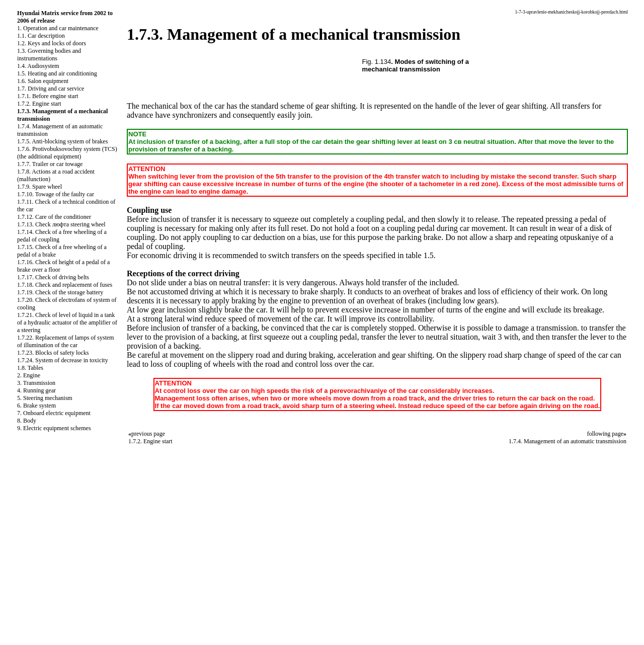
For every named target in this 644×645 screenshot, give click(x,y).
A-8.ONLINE (25, 582)
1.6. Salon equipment (43, 81)
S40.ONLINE (25, 573)
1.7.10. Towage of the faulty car (56, 194)
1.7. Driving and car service (51, 89)
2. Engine (29, 375)
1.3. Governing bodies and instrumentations (49, 55)
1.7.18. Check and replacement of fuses (65, 285)
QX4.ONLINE (26, 565)
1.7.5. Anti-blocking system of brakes (62, 141)
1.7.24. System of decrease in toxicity (63, 360)
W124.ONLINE (28, 590)
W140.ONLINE (28, 607)
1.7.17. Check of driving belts (53, 277)
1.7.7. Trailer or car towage (50, 164)
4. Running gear (36, 390)
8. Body (27, 421)
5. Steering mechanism (45, 398)
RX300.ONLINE (30, 599)
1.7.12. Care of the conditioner (54, 217)
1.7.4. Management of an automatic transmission (568, 441)
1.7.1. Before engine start (48, 96)
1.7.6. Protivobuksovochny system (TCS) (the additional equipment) (67, 153)
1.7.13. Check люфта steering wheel (61, 224)
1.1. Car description (41, 36)
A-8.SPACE (22, 633)
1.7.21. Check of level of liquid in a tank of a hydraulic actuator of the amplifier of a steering (67, 322)
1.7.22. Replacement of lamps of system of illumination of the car (66, 341)
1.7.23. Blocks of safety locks (53, 353)
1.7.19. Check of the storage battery (60, 292)
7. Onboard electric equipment (54, 413)
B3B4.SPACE (25, 624)
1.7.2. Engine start (39, 104)
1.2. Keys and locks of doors (52, 43)
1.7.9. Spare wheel (39, 187)
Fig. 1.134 (377, 62)
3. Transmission (36, 383)
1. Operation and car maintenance (58, 28)
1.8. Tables (30, 368)
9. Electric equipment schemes (54, 428)
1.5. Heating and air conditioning (57, 73)
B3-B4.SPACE (26, 616)
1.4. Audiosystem (38, 66)
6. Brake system (36, 406)
